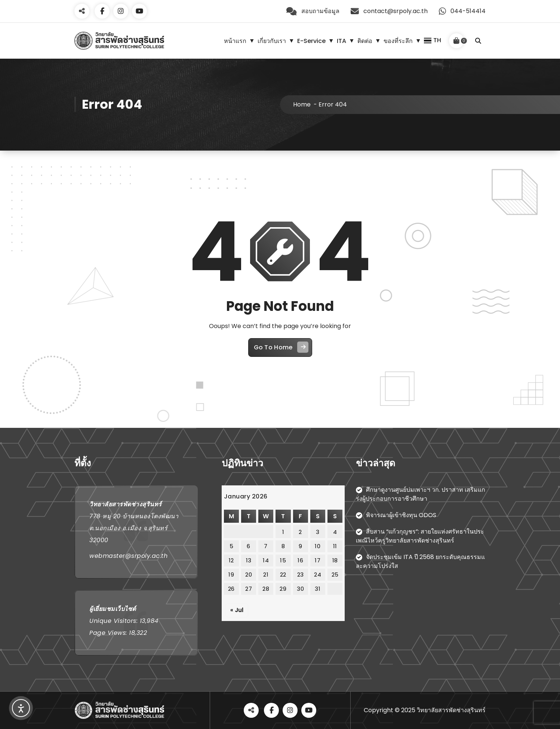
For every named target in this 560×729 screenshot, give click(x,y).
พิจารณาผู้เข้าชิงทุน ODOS (401, 515)
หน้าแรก (235, 41)
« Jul (237, 610)
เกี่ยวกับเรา (272, 41)
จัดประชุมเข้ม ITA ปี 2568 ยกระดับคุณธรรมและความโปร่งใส (420, 561)
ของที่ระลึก (398, 41)
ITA (341, 41)
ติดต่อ (365, 41)
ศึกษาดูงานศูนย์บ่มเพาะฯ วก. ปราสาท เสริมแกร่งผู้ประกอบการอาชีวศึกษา (421, 494)
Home (302, 104)
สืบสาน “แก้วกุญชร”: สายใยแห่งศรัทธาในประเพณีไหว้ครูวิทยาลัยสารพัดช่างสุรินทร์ (420, 536)
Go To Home (281, 347)
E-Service (311, 41)
